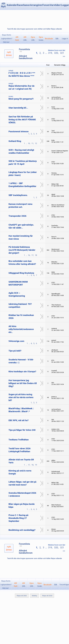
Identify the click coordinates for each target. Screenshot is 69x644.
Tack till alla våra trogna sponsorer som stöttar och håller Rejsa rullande (34, 29)
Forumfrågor (64, 585)
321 (62, 53)
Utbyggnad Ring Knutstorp (21, 273)
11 (32, 143)
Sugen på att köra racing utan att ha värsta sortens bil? (21, 397)
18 (36, 255)
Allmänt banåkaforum (26, 57)
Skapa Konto (6, 35)
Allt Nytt (3, 5)
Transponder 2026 (17, 216)
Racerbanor (23, 5)
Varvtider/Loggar (59, 5)
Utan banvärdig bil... (18, 108)
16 (29, 255)
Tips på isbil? (15, 351)
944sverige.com (16, 341)
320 (56, 53)
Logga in (65, 38)
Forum (46, 5)
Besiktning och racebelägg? (22, 530)
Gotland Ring (15, 141)
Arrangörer (36, 5)
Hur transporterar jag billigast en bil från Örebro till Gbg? (23, 383)
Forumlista (24, 50)
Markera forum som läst (57, 50)
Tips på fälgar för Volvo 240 (22, 430)
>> (64, 56)
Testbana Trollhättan (19, 440)
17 (32, 255)
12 (36, 143)
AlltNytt (17, 39)
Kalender (12, 5)
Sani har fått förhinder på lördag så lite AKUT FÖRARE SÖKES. (22, 120)
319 (50, 53)
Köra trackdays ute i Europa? (22, 371)
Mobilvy (34, 596)
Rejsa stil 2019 (47, 596)
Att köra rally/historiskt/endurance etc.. (21, 329)
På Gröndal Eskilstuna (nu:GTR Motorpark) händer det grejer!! (22, 250)
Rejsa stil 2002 (22, 596)
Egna (33, 39)
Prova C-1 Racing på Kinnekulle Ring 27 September (18, 518)
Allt (25, 39)
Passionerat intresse (19, 131)
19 (36, 465)
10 (29, 143)
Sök (57, 39)
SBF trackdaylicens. (18, 195)
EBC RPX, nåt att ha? (19, 420)
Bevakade (49, 39)
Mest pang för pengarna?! (21, 99)
